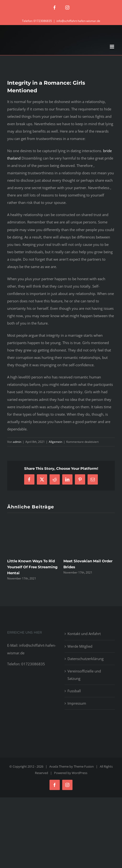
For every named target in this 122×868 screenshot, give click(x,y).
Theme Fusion (84, 766)
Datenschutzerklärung (86, 659)
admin (17, 442)
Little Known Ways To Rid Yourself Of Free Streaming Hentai (32, 567)
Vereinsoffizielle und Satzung (84, 675)
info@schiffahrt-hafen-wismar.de (78, 21)
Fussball (74, 691)
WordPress (80, 773)
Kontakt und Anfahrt (84, 634)
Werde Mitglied (80, 646)
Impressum (77, 703)
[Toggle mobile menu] (112, 47)
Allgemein (55, 442)
